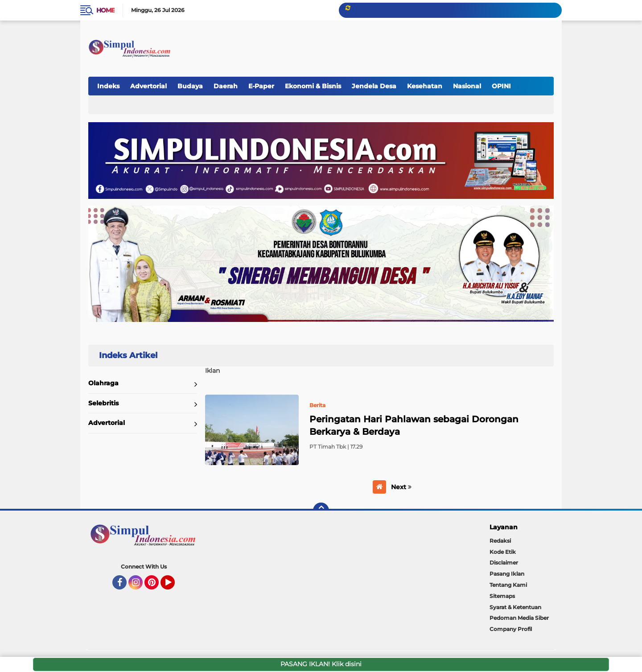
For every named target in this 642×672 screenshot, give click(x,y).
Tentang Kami (508, 585)
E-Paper (261, 86)
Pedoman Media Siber (519, 618)
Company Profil (511, 629)
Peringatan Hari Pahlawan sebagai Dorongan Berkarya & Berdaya (414, 425)
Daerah (226, 86)
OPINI (501, 86)
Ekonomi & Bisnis (313, 86)
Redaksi (500, 541)
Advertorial (148, 86)
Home (105, 10)
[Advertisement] (390, 44)
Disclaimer (504, 563)
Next (401, 487)
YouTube (174, 586)
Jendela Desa (374, 86)
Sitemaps (502, 596)
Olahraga (103, 383)
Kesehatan (425, 86)
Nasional (467, 86)
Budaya (190, 86)
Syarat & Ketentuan (515, 607)
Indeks (108, 86)
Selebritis (103, 403)
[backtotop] (321, 511)
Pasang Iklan (507, 574)
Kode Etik (503, 552)
